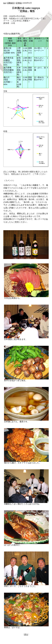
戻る (26, 634)
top (5, 3)
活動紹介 (11, 3)
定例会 (19, 3)
